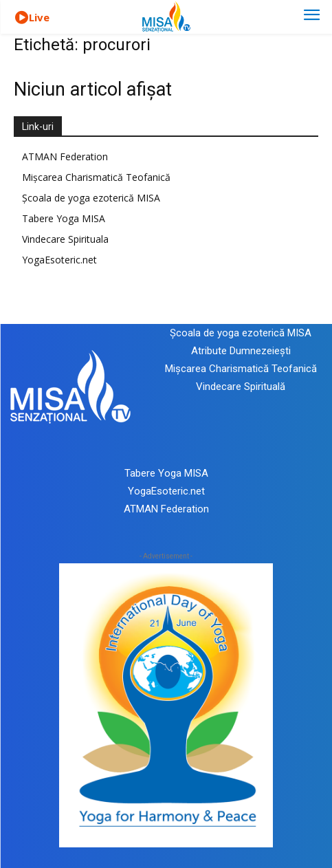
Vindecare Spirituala (65, 239)
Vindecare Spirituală (241, 387)
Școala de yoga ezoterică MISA (91, 198)
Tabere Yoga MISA (64, 218)
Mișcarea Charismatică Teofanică (96, 177)
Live (39, 17)
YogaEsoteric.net (59, 260)
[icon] (21, 18)
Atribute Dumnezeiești (241, 351)
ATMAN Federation (65, 156)
